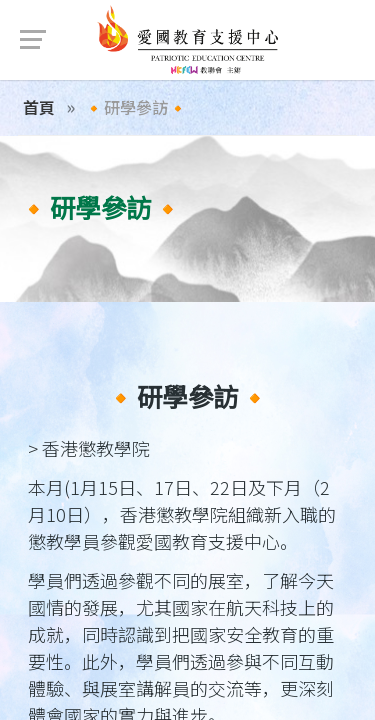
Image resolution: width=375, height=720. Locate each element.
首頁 (39, 107)
